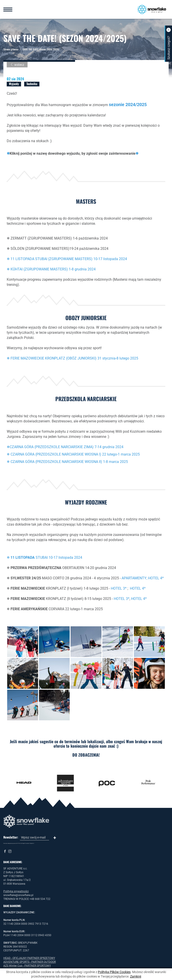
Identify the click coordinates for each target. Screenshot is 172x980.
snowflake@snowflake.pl (18, 895)
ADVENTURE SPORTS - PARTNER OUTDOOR (30, 962)
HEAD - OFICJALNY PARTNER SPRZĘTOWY (29, 958)
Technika (32, 84)
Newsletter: (11, 837)
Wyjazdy (14, 84)
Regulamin (32, 843)
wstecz (17, 65)
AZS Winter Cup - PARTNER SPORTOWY (27, 966)
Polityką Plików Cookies (114, 972)
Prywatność (27, 843)
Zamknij (136, 976)
